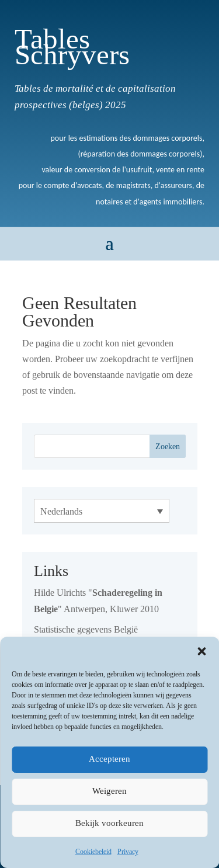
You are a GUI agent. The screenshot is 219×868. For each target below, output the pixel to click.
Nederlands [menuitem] (61, 511)
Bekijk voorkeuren (109, 823)
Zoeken (168, 446)
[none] (102, 511)
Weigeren (109, 791)
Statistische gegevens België (86, 629)
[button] (201, 651)
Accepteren (109, 759)
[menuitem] (102, 511)
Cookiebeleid (93, 851)
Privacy (128, 851)
